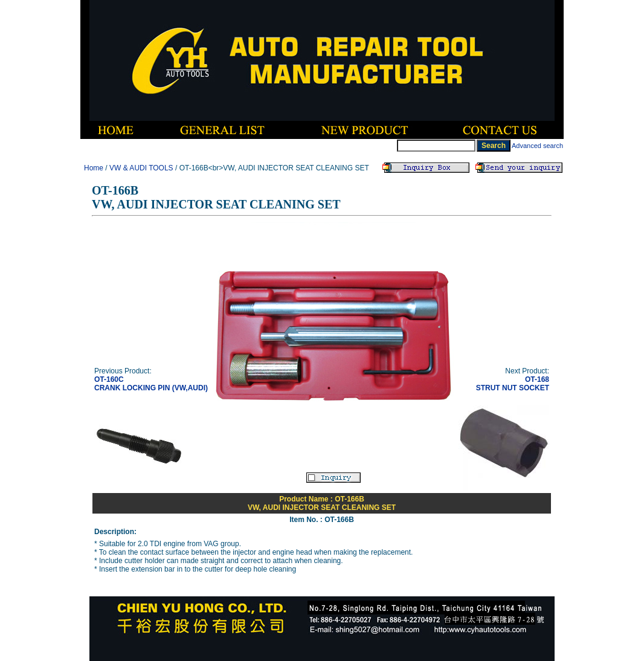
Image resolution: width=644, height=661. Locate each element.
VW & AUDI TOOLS (141, 168)
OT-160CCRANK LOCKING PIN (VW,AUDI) (151, 384)
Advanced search (537, 146)
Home (94, 168)
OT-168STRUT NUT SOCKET (513, 384)
